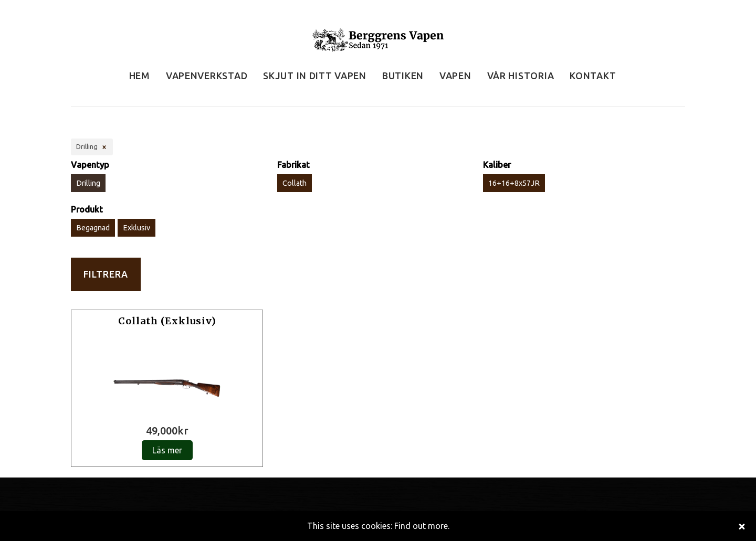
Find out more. (422, 526)
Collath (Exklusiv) (167, 321)
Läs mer (167, 450)
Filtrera (106, 274)
